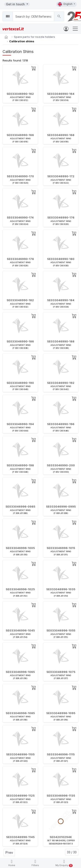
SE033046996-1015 (61, 548)
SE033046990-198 (20, 465)
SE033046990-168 (61, 135)
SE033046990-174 (20, 217)
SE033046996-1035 (61, 589)
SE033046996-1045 (20, 630)
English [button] (65, 4)
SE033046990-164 (61, 94)
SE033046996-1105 (20, 754)
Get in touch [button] (16, 4)
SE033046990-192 (61, 383)
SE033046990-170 (20, 176)
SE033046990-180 (61, 259)
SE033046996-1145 (20, 837)
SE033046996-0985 (20, 506)
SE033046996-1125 (20, 796)
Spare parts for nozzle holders (34, 37)
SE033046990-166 (20, 135)
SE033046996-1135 (61, 796)
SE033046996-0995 (61, 506)
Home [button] (12, 863)
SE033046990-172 (61, 176)
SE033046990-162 (20, 94)
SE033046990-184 (61, 300)
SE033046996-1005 (20, 548)
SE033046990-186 (20, 341)
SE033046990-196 (61, 424)
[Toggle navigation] (75, 29)
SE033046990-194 (20, 424)
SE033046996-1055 (61, 630)
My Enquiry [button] (64, 863)
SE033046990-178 (20, 259)
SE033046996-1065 (20, 672)
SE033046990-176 (61, 217)
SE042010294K (61, 837)
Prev (9, 852)
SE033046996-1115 (61, 754)
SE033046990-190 (20, 383)
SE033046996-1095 (61, 713)
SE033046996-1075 (61, 672)
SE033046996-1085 (20, 713)
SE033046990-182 (20, 300)
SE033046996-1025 (20, 589)
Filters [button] (35, 863)
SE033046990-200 (61, 465)
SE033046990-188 (61, 341)
